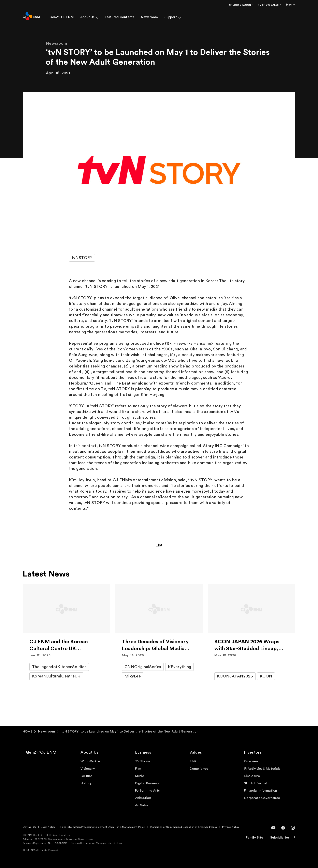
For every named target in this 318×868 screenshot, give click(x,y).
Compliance (199, 769)
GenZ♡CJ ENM (41, 752)
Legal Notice (48, 827)
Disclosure (252, 776)
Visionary (88, 769)
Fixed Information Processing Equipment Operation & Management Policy (103, 827)
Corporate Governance (262, 798)
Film (138, 769)
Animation (143, 798)
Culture (86, 776)
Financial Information (261, 791)
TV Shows (143, 761)
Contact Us (29, 827)
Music (140, 776)
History (86, 783)
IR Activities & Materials (262, 769)
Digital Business (147, 783)
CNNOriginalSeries (143, 667)
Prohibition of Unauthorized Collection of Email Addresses (184, 827)
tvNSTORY (82, 258)
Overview (251, 761)
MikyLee (133, 676)
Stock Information (258, 783)
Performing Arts (147, 791)
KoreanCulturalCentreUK (56, 676)
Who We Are (90, 761)
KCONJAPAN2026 (235, 676)
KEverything (179, 667)
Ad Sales (142, 805)
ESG (193, 761)
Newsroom (47, 731)
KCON (266, 676)
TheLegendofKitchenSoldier (59, 667)
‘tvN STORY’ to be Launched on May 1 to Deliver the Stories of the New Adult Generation (130, 731)
